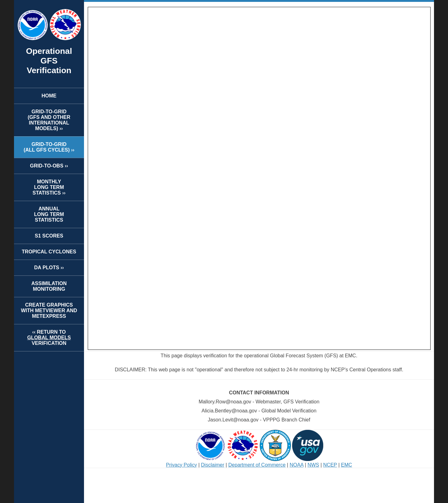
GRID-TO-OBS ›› (49, 166)
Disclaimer (213, 465)
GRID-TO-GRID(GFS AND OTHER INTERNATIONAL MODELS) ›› (49, 120)
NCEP (330, 465)
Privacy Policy (181, 465)
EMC (347, 465)
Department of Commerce (257, 465)
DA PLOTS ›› (49, 268)
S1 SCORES (49, 236)
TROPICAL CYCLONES (49, 252)
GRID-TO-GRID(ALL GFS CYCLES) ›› (49, 147)
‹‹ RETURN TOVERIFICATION (49, 338)
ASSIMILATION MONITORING (49, 286)
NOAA (296, 465)
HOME (49, 96)
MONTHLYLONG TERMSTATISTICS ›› (49, 187)
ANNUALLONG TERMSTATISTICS (49, 214)
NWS (313, 465)
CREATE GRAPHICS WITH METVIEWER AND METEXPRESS (49, 310)
